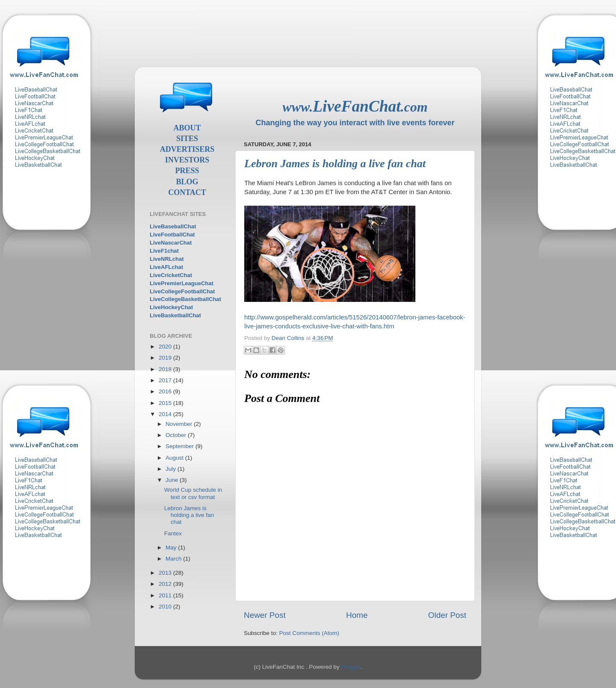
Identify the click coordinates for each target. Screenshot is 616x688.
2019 (166, 358)
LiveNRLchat (167, 259)
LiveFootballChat (172, 235)
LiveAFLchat (166, 267)
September (181, 446)
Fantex (173, 533)
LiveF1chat (164, 251)
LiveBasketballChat (175, 315)
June (173, 480)
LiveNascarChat (171, 243)
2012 (166, 584)
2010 (166, 607)
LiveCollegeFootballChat (182, 291)
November (180, 424)
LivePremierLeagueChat (182, 283)
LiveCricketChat (171, 275)
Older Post (447, 615)
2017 (166, 380)
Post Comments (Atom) (309, 633)
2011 (166, 595)
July (172, 469)
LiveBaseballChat (173, 226)
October (177, 435)
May (172, 548)
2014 (166, 414)
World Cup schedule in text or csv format (193, 493)
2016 (166, 391)
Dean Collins (289, 338)
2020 (166, 347)
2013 (166, 573)
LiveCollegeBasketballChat (185, 299)
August (175, 458)
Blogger (351, 667)
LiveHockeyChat (171, 307)
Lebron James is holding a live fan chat (189, 515)
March (174, 559)
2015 (166, 403)
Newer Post (265, 615)
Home (357, 615)
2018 (166, 369)
